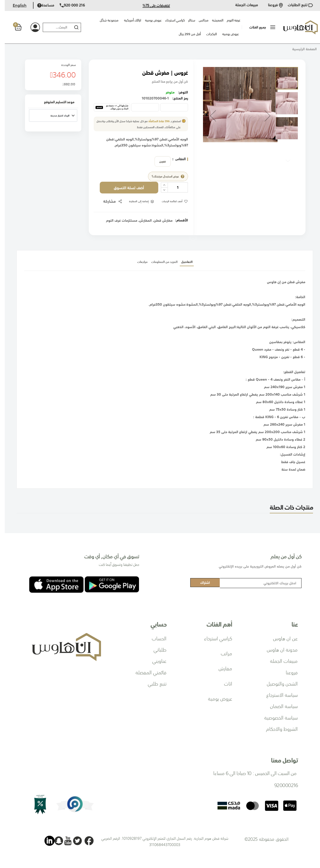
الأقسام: (177, 226)
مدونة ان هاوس (277, 649)
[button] (208, 116)
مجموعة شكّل (104, 20)
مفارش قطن (158, 226)
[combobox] (51, 27)
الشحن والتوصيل (277, 683)
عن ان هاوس (281, 638)
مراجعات (116, 270)
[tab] (202, 270)
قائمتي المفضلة (146, 672)
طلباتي (155, 649)
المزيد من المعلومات (159, 270)
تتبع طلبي (152, 683)
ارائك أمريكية (128, 20)
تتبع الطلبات (296, 5)
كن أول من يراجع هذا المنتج (164, 82)
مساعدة (41, 5)
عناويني (155, 661)
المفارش (141, 226)
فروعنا (271, 5)
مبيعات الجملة (242, 5)
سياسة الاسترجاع (277, 695)
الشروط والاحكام (277, 729)
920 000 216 (67, 5)
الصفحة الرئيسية (300, 49)
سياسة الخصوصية (276, 717)
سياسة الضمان (279, 706)
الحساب (154, 638)
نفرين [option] (158, 161)
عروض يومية (226, 34)
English (15, 5)
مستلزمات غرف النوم (117, 226)
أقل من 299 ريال (185, 34)
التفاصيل (202, 270)
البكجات (207, 34)
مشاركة (103, 207)
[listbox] (157, 161)
